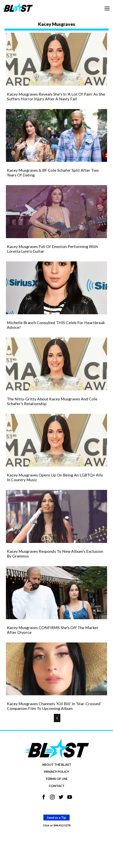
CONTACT (57, 786)
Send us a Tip (56, 817)
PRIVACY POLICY (56, 772)
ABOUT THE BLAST (57, 764)
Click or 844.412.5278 (57, 825)
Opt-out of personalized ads (56, 835)
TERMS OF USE (56, 779)
